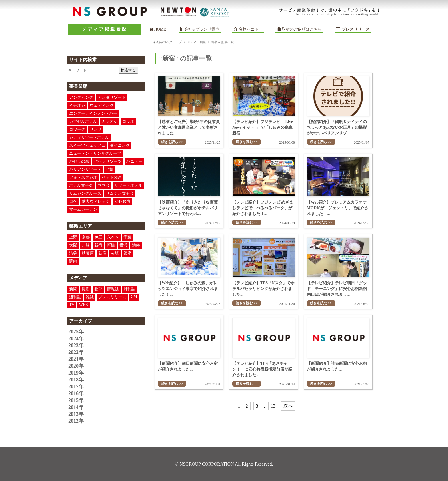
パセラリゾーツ (108, 161)
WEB (84, 305)
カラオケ (110, 121)
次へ (288, 406)
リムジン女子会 (120, 193)
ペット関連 (112, 177)
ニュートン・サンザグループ (95, 153)
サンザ (96, 129)
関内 (73, 261)
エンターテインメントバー (93, 113)
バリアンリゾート (85, 169)
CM (134, 297)
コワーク (77, 129)
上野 (73, 237)
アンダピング (81, 97)
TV (72, 305)
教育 (98, 289)
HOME (158, 29)
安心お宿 (122, 201)
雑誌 (90, 297)
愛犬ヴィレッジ (96, 201)
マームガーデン (83, 209)
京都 (86, 237)
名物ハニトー (248, 29)
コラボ (128, 121)
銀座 (127, 253)
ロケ (73, 201)
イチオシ (77, 105)
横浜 (123, 245)
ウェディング (102, 105)
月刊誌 (129, 289)
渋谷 (73, 253)
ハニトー (134, 161)
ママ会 (104, 185)
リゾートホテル (128, 185)
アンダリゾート (112, 97)
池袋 (136, 245)
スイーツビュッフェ (87, 145)
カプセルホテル (83, 121)
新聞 (73, 289)
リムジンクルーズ (85, 193)
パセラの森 (79, 161)
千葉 (127, 237)
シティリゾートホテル (89, 137)
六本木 (113, 237)
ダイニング (120, 145)
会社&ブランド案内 (202, 29)
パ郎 (110, 169)
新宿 (98, 245)
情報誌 (113, 289)
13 (273, 406)
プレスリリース (353, 29)
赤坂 (115, 253)
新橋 (111, 245)
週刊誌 (75, 297)
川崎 (86, 245)
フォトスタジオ (83, 177)
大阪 (73, 245)
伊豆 (98, 237)
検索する (128, 70)
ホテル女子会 (81, 185)
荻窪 (102, 253)
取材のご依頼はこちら (299, 29)
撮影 (86, 289)
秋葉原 (88, 253)
